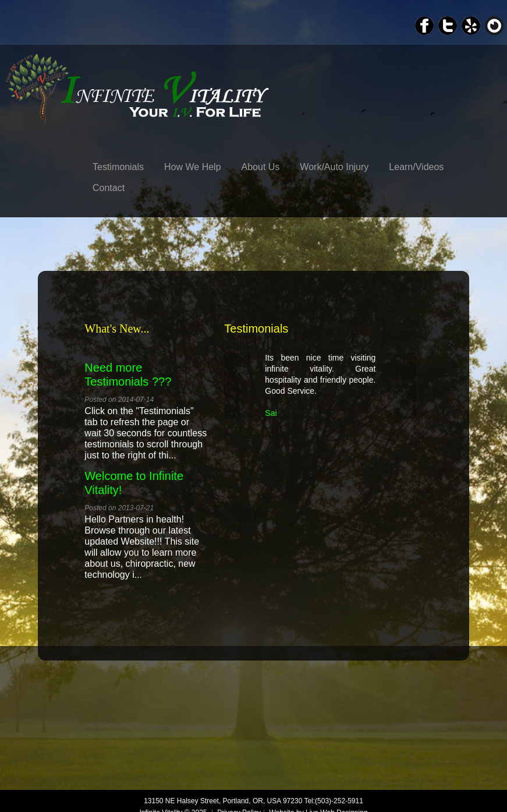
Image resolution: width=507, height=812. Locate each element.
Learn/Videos (416, 167)
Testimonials (118, 167)
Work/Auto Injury (334, 167)
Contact (109, 188)
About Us (261, 167)
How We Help (193, 167)
